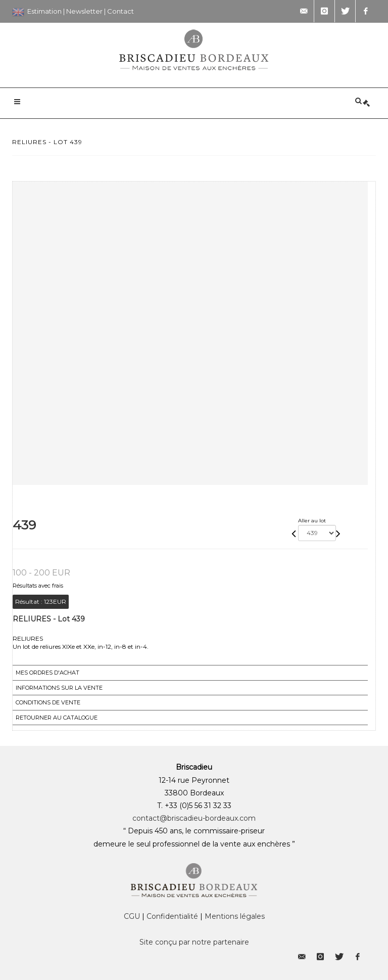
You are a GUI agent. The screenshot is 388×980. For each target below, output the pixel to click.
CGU (132, 916)
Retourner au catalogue (57, 718)
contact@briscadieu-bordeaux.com (194, 818)
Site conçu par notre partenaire (194, 942)
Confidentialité (172, 916)
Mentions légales (235, 916)
